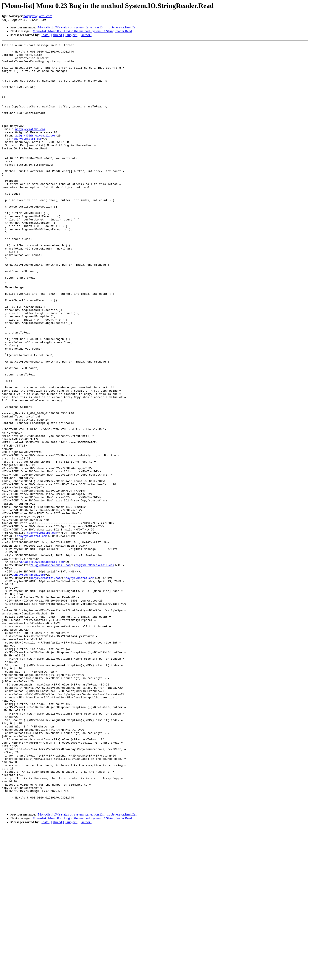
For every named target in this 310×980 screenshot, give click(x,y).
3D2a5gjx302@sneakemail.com (42, 666)
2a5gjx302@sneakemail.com (35, 154)
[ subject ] (72, 35)
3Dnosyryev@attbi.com (29, 681)
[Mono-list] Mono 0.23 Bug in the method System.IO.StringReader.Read (82, 31)
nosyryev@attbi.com (38, 16)
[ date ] (46, 35)
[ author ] (86, 35)
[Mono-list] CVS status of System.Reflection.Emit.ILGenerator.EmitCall (87, 27)
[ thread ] (58, 35)
